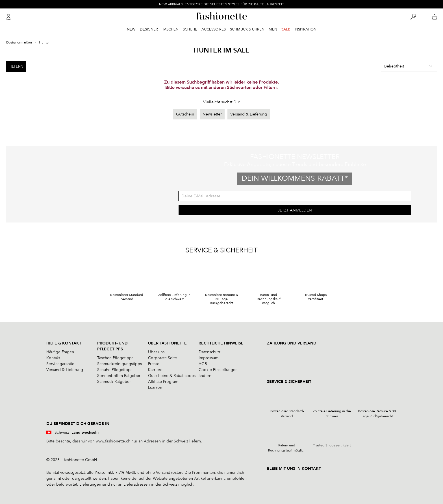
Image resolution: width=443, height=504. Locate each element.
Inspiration (305, 29)
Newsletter (212, 114)
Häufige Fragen (60, 352)
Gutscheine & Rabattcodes (172, 376)
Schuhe (190, 29)
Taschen (170, 29)
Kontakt (53, 358)
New (131, 29)
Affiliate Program (163, 382)
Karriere (155, 370)
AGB (203, 364)
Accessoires (214, 29)
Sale (286, 29)
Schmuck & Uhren (247, 29)
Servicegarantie (60, 364)
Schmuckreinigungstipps (120, 364)
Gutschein (185, 114)
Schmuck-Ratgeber (114, 382)
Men (273, 29)
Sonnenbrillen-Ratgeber (119, 376)
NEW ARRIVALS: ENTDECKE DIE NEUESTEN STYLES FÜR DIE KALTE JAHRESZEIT (221, 4)
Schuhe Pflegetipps (115, 370)
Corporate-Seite (162, 358)
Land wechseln (85, 432)
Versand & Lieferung (249, 114)
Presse (154, 364)
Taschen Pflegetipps (115, 358)
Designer (149, 29)
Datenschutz (209, 352)
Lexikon (155, 388)
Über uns (156, 352)
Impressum (209, 358)
